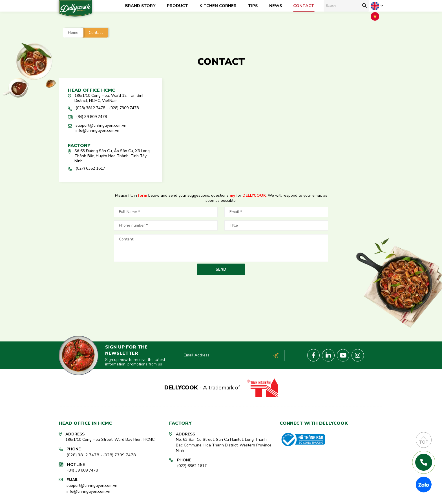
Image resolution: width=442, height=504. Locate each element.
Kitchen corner (218, 6)
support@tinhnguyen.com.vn (92, 484)
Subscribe (276, 355)
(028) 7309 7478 (115, 454)
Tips (253, 6)
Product (177, 6)
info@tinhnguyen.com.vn (88, 489)
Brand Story (140, 6)
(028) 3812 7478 (81, 454)
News (276, 6)
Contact (304, 6)
